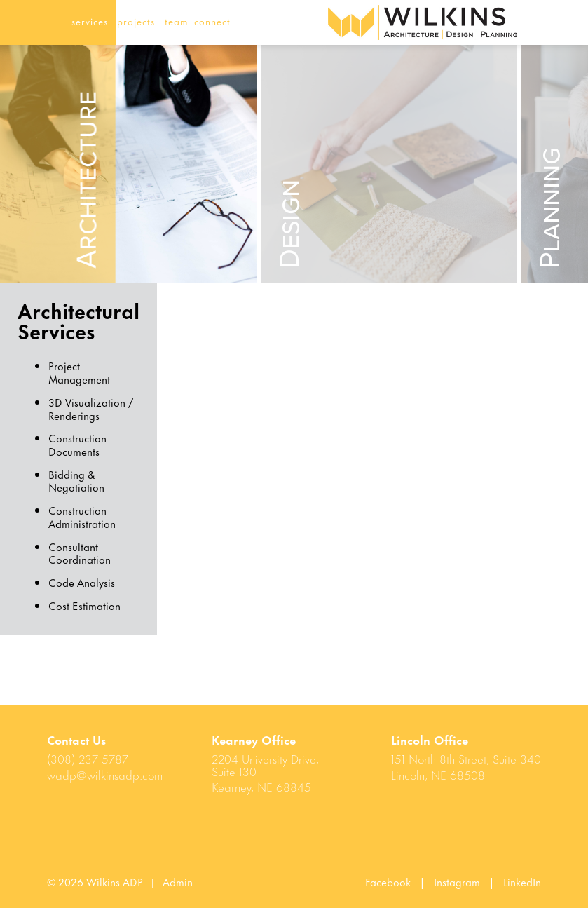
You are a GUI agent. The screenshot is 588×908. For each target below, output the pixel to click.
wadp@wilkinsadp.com (105, 774)
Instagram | (469, 881)
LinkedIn (522, 881)
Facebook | (399, 881)
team (176, 21)
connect (212, 21)
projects (136, 21)
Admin (178, 881)
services (90, 21)
